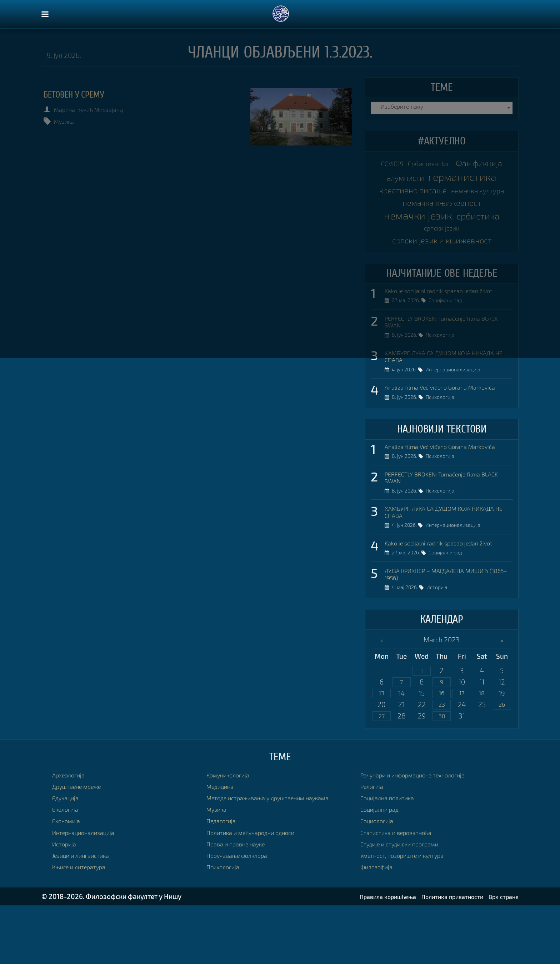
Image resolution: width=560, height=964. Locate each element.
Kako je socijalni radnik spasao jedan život (447, 332)
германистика (442, 193)
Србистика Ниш (459, 164)
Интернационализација (456, 417)
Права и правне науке (241, 902)
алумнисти (473, 179)
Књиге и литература (83, 925)
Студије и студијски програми (406, 902)
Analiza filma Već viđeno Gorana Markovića (449, 434)
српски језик (470, 266)
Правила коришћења (367, 955)
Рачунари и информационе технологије (422, 833)
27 (382, 774)
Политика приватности (442, 955)
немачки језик (442, 251)
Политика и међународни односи (259, 891)
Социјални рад (449, 344)
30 (442, 774)
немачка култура (442, 222)
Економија (69, 879)
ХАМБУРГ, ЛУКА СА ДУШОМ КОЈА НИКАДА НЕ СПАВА (448, 401)
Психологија (444, 380)
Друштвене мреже (81, 845)
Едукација (68, 856)
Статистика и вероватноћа (402, 891)
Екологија (67, 868)
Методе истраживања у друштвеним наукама (278, 856)
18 (482, 750)
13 (381, 750)
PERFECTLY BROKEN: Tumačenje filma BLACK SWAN (441, 365)
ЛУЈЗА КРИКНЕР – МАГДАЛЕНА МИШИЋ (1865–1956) (446, 628)
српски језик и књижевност (442, 280)
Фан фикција (416, 179)
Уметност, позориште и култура (409, 914)
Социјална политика (392, 856)
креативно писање (442, 208)
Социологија (380, 879)
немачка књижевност (442, 236)
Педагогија (224, 879)
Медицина (223, 845)
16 (442, 750)
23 (442, 762)
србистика (417, 265)
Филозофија (379, 925)
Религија (374, 845)
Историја (441, 644)
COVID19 (411, 164)
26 (502, 762)
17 (462, 750)
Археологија (71, 833)
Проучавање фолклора (242, 914)
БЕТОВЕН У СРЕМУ (84, 95)
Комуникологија (232, 833)
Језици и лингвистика (86, 914)
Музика (69, 121)
